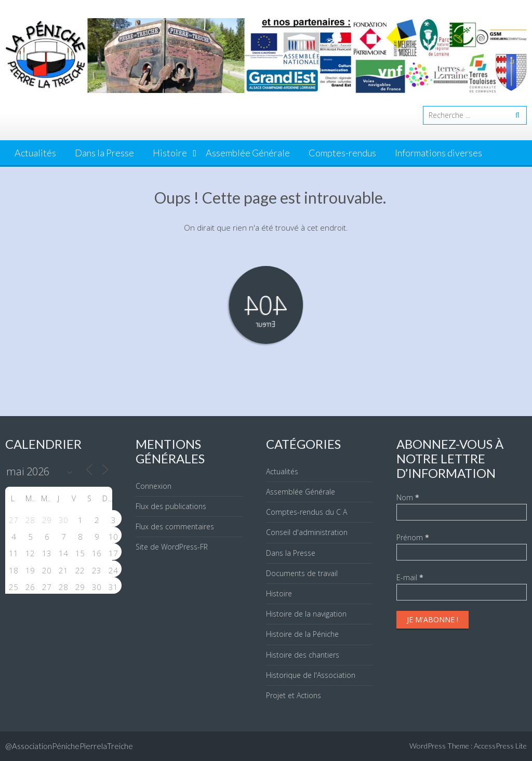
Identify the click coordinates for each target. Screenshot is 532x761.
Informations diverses (438, 153)
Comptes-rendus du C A (307, 512)
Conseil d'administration (307, 532)
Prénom (413, 537)
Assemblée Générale (248, 153)
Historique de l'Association (311, 675)
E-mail (410, 577)
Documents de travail (302, 573)
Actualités (35, 153)
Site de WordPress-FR (172, 547)
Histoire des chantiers (303, 655)
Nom (408, 497)
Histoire (170, 153)
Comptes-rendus (342, 153)
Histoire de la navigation (306, 614)
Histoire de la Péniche (302, 634)
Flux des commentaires (175, 526)
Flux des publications (171, 506)
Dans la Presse (104, 153)
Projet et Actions (294, 695)
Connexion (154, 486)
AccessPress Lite (500, 746)
